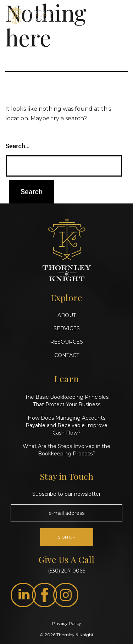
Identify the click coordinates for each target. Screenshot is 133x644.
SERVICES (67, 328)
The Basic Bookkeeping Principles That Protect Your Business (67, 401)
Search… (18, 146)
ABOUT (67, 315)
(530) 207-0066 (66, 571)
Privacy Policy (67, 623)
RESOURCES (66, 342)
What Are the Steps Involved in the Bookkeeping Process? (66, 450)
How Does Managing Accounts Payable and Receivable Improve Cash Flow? (66, 425)
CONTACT (67, 355)
